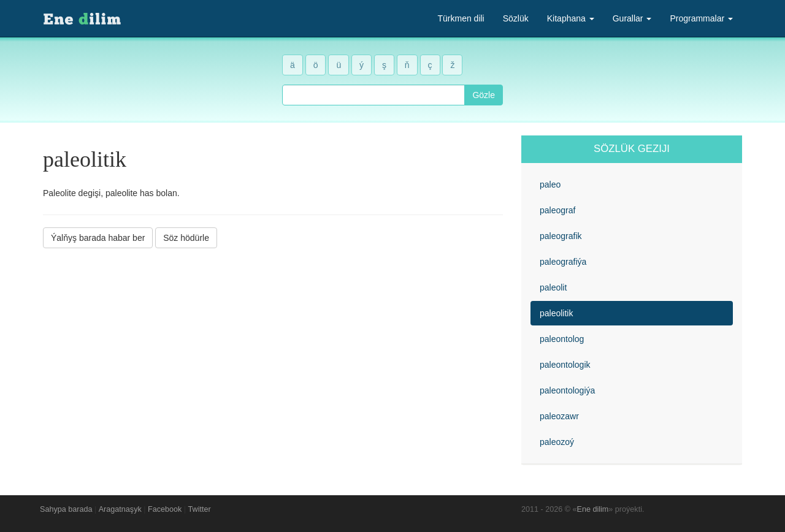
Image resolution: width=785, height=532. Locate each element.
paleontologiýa (567, 390)
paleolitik (556, 313)
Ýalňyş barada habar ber (98, 238)
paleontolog (562, 339)
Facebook (165, 509)
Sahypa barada (66, 509)
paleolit (553, 287)
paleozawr (559, 416)
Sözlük (516, 18)
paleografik (561, 236)
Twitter (200, 509)
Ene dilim (593, 509)
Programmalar (701, 18)
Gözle (484, 95)
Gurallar (632, 18)
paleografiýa (563, 262)
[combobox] (373, 95)
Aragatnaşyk (120, 509)
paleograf (557, 210)
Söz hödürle (186, 238)
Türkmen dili (461, 18)
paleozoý (557, 442)
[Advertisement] (273, 343)
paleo (550, 184)
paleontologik (565, 365)
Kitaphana (571, 18)
